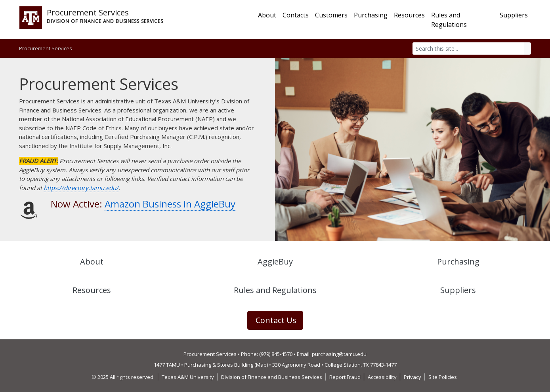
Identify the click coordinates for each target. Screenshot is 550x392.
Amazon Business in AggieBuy (170, 204)
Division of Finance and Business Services (272, 377)
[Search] (468, 49)
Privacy (412, 377)
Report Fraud (345, 377)
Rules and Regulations (449, 20)
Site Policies (443, 377)
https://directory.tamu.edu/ (81, 188)
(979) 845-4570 (276, 354)
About (267, 15)
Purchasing (371, 15)
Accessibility (382, 377)
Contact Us (276, 320)
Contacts (296, 15)
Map (261, 365)
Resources (409, 15)
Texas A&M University (188, 377)
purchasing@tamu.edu (339, 354)
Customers (331, 15)
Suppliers (514, 15)
